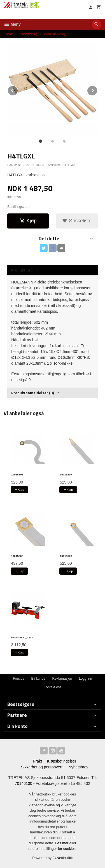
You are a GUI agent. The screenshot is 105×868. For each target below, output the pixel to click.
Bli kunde (38, 679)
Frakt (38, 761)
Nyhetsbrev (79, 767)
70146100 (24, 783)
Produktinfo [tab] (22, 270)
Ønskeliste (77, 221)
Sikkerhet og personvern (42, 767)
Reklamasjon (62, 679)
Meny (12, 24)
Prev (18, 90)
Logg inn (86, 679)
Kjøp (28, 221)
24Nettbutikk (63, 858)
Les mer (62, 843)
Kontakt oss (52, 687)
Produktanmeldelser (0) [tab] (32, 393)
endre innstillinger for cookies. (53, 849)
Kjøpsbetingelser (62, 761)
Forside (9, 34)
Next (97, 90)
